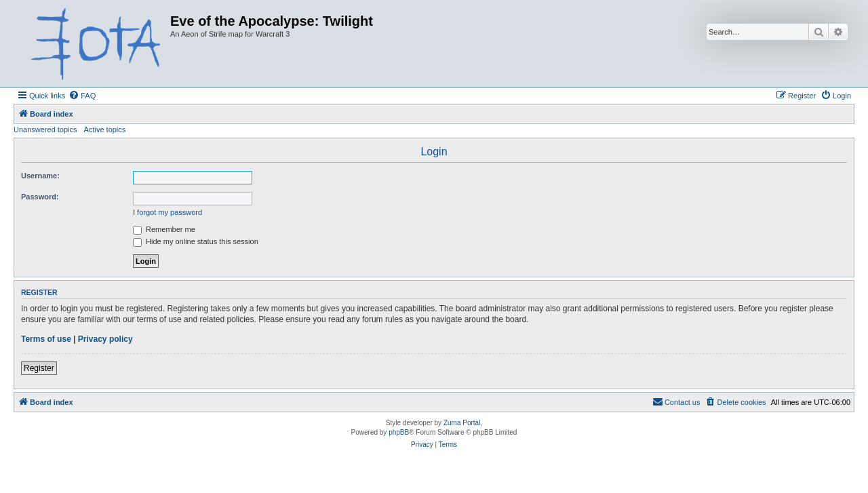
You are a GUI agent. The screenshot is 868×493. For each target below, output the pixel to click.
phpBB (399, 432)
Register (39, 368)
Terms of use (46, 339)
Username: (40, 176)
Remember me (164, 229)
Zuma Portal (462, 423)
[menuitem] (82, 96)
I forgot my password (167, 212)
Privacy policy (105, 339)
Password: (40, 197)
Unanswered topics (45, 130)
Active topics (105, 130)
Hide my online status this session (196, 241)
